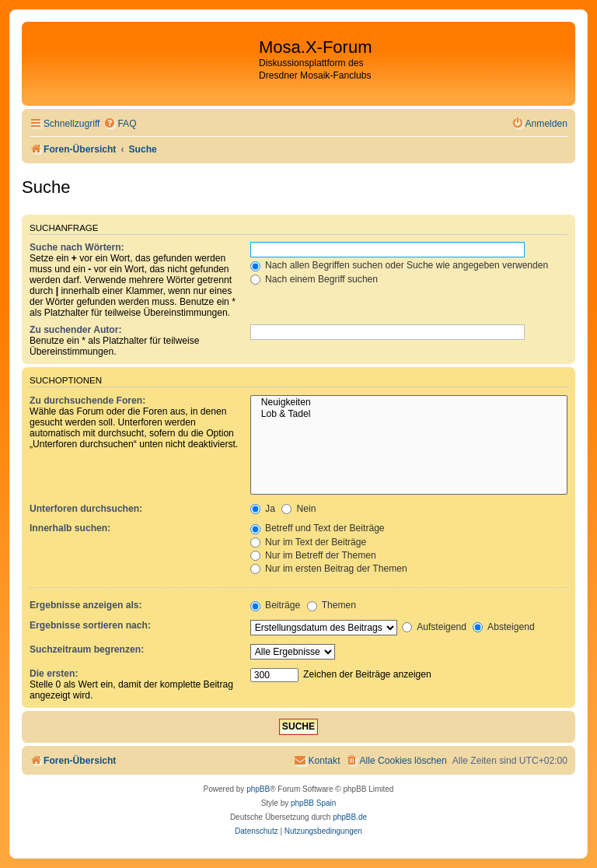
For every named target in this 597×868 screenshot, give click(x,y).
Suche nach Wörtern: (77, 247)
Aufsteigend (434, 627)
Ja (263, 509)
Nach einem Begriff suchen (314, 279)
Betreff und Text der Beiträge (318, 528)
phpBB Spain (313, 803)
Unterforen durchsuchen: (86, 509)
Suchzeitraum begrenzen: (87, 649)
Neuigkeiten (409, 403)
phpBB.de (350, 817)
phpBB (258, 789)
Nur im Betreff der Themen (313, 555)
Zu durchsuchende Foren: (87, 401)
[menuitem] (120, 124)
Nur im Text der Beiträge (309, 542)
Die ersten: (54, 674)
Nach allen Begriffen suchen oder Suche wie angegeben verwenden (400, 265)
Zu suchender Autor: (75, 330)
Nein (298, 509)
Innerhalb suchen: (70, 528)
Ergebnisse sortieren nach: (90, 625)
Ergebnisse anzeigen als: (86, 605)
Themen (332, 605)
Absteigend (503, 627)
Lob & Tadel (409, 415)
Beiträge (275, 605)
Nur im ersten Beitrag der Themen (329, 569)
